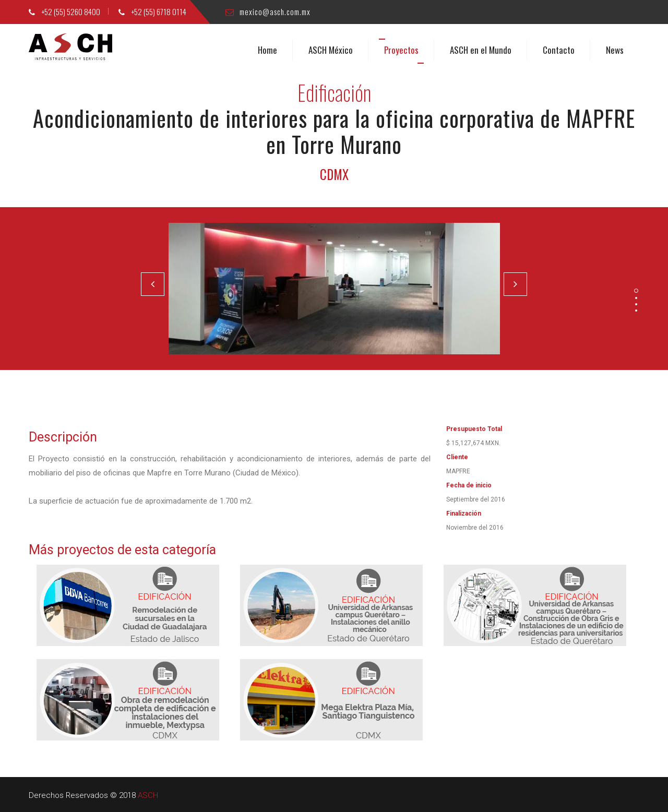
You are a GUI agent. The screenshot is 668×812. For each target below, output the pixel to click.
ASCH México (331, 50)
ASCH (148, 795)
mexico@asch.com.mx (268, 11)
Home (267, 50)
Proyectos (401, 50)
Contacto (559, 50)
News (615, 50)
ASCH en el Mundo (481, 50)
